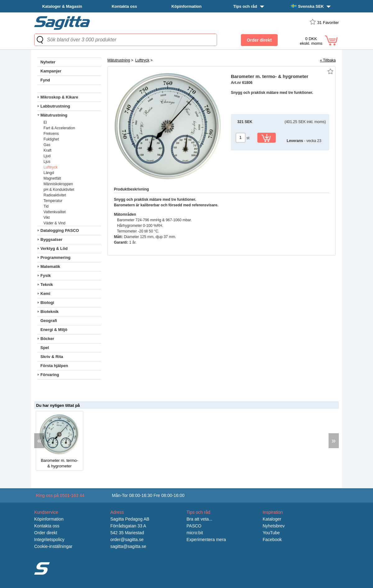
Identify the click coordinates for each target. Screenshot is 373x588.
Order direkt (46, 533)
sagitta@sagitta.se (128, 546)
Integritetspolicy (49, 540)
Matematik (50, 266)
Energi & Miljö (54, 330)
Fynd (45, 80)
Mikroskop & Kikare (59, 97)
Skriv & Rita (52, 357)
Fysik (46, 276)
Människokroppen (58, 184)
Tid (46, 206)
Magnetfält (52, 178)
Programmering (55, 257)
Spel (45, 348)
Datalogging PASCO (60, 230)
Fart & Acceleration (59, 128)
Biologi (47, 303)
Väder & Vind (55, 223)
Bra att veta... (199, 519)
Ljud (47, 156)
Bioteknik (50, 312)
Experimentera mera (206, 540)
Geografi (49, 321)
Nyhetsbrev (274, 526)
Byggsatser (51, 239)
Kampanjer (51, 71)
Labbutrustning (55, 106)
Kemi (45, 294)
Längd (49, 173)
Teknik (47, 285)
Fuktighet (51, 139)
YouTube (271, 533)
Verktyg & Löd (54, 248)
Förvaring (50, 375)
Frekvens (51, 134)
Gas (47, 145)
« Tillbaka (328, 60)
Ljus (47, 162)
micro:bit (195, 533)
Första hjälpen (54, 366)
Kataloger (272, 519)
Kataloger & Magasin (62, 6)
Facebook (272, 540)
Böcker (47, 339)
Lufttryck (51, 167)
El (45, 122)
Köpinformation (187, 6)
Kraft (47, 150)
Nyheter (48, 62)
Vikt (47, 218)
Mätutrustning (54, 115)
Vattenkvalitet (55, 212)
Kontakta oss (124, 6)
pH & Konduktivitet (59, 190)
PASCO (194, 526)
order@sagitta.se (127, 540)
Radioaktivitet (55, 195)
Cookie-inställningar (53, 546)
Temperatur (53, 201)
